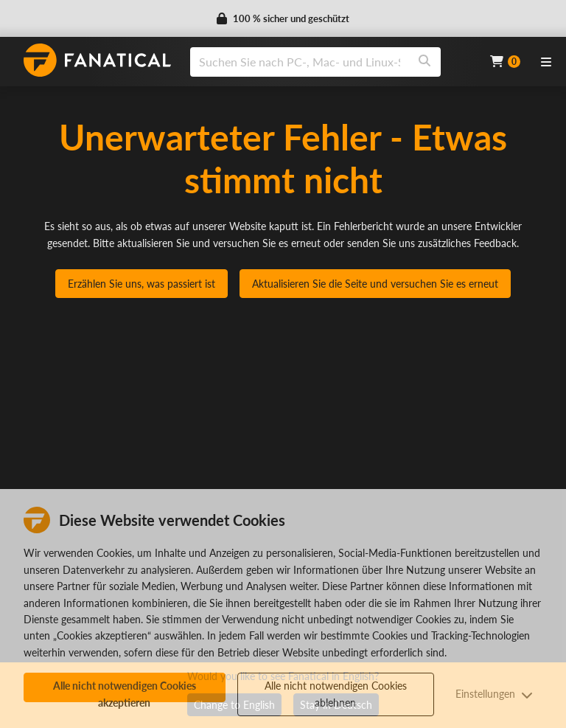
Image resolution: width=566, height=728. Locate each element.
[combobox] (331, 62)
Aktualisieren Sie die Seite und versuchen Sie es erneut (375, 284)
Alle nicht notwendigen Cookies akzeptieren (125, 691)
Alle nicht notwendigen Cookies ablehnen (336, 694)
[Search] (424, 62)
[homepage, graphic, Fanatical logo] (97, 60)
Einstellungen (494, 694)
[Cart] (505, 62)
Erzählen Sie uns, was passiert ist (141, 284)
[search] (300, 62)
